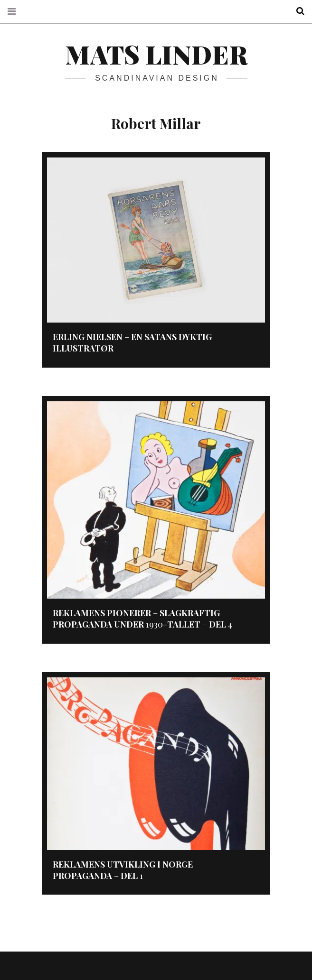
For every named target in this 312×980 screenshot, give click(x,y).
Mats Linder (156, 54)
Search (297, 11)
